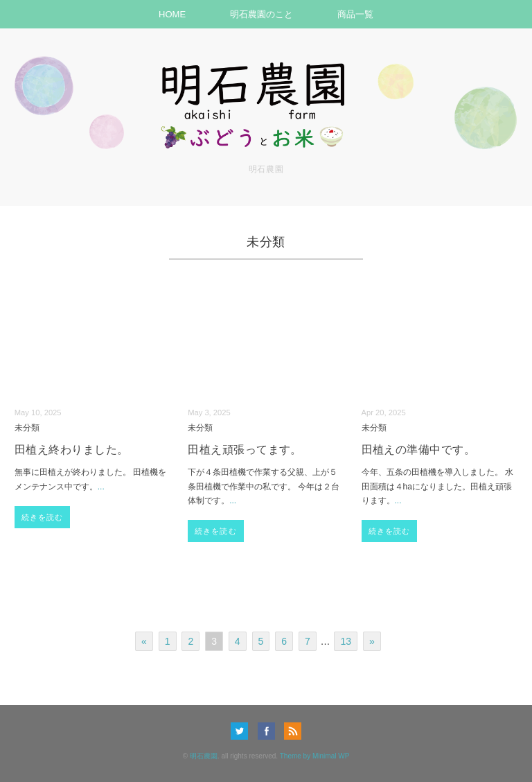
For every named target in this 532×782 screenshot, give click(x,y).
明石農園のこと (261, 14)
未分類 (27, 427)
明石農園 (204, 756)
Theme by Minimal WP (315, 756)
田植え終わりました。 (72, 450)
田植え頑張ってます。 (245, 450)
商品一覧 (355, 14)
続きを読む (43, 517)
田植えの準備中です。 (419, 450)
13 (346, 641)
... (101, 487)
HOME (172, 14)
